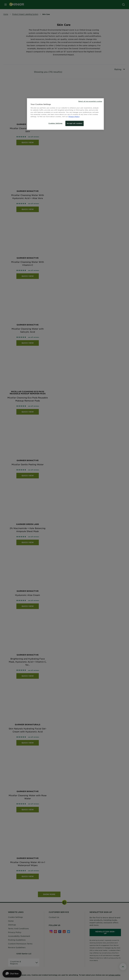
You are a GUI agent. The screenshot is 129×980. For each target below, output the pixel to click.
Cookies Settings (55, 123)
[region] (65, 114)
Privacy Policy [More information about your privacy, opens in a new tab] (74, 116)
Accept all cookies (75, 123)
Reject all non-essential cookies (90, 101)
